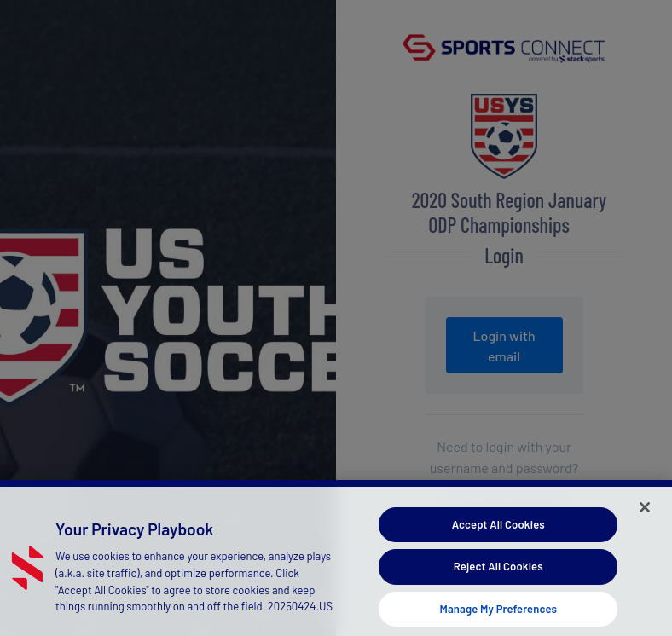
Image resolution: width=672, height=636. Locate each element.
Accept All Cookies (498, 528)
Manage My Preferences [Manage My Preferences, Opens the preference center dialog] (498, 613)
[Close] (645, 511)
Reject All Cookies (498, 570)
